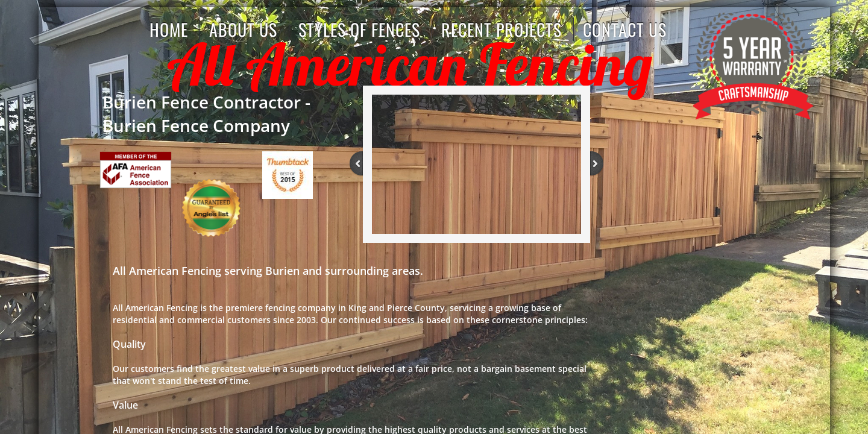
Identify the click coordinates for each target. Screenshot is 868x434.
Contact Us (625, 29)
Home (169, 29)
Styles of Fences (359, 29)
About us (243, 29)
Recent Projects (502, 29)
